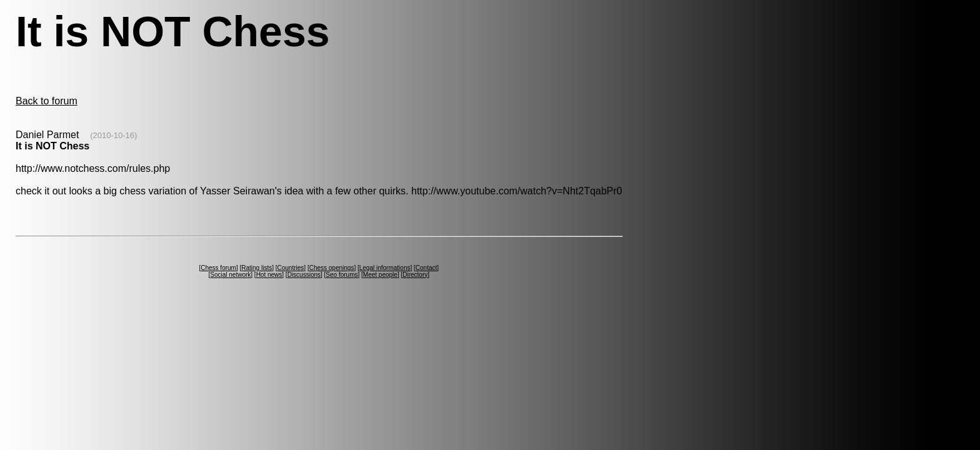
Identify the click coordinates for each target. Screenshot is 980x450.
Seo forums (342, 275)
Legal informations (385, 268)
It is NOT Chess (52, 146)
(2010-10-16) (113, 135)
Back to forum (47, 101)
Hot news (269, 275)
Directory (415, 275)
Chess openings (332, 268)
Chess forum (218, 268)
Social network (230, 275)
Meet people (380, 275)
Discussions (304, 275)
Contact (426, 268)
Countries (291, 268)
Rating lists (257, 268)
